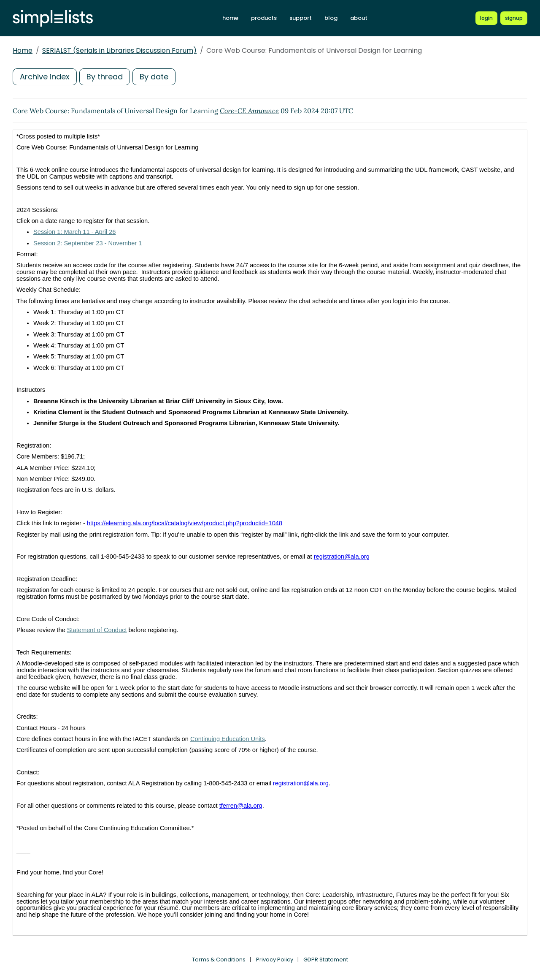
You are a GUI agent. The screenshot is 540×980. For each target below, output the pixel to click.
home (230, 18)
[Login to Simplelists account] (486, 18)
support (301, 18)
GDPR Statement (326, 960)
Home (23, 50)
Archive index (45, 77)
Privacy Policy (275, 960)
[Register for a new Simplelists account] (514, 18)
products (264, 18)
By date (154, 77)
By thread (105, 77)
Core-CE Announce (249, 111)
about (359, 18)
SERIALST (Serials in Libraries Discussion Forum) (119, 50)
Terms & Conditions (219, 960)
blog (331, 18)
